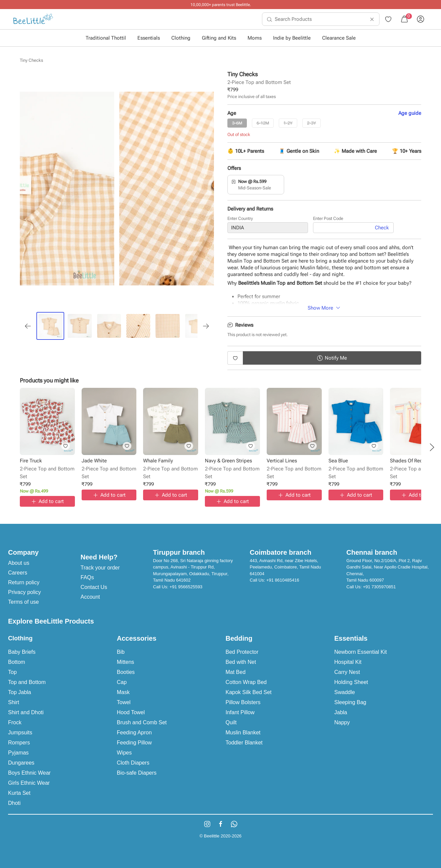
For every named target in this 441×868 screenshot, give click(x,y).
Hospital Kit (348, 662)
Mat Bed (236, 672)
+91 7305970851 (379, 587)
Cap (122, 682)
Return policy (24, 582)
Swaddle (344, 692)
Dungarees (21, 763)
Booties (126, 672)
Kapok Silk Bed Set (249, 692)
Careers (18, 573)
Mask (123, 692)
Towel (124, 702)
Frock (15, 722)
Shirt (14, 702)
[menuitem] (33, 19)
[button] (432, 447)
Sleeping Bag (350, 702)
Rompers (19, 743)
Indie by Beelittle (292, 38)
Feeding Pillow (134, 743)
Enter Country (240, 218)
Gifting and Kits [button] (219, 38)
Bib (121, 652)
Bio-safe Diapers (137, 773)
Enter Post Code (328, 218)
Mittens (126, 662)
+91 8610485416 (283, 580)
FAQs (87, 577)
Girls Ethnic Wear (29, 783)
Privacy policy (25, 592)
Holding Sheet (351, 682)
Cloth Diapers (133, 763)
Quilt (231, 722)
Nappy (342, 722)
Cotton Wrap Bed (246, 682)
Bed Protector (242, 652)
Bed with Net (241, 662)
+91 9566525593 (186, 587)
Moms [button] (255, 38)
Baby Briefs (22, 652)
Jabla (341, 712)
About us (19, 563)
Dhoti (14, 803)
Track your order (100, 568)
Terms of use (24, 602)
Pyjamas (18, 753)
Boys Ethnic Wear (29, 773)
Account (90, 597)
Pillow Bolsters (243, 702)
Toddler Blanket (244, 743)
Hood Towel (131, 712)
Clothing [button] (181, 38)
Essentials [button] (149, 38)
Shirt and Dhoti (26, 712)
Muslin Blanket (243, 733)
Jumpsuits (20, 733)
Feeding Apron (134, 733)
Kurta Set (19, 793)
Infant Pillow (240, 712)
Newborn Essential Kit (361, 652)
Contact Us (94, 587)
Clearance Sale (339, 38)
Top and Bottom (27, 682)
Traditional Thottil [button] (106, 38)
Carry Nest (347, 672)
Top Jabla (20, 692)
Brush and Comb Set (142, 722)
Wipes (124, 753)
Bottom (17, 662)
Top (12, 672)
